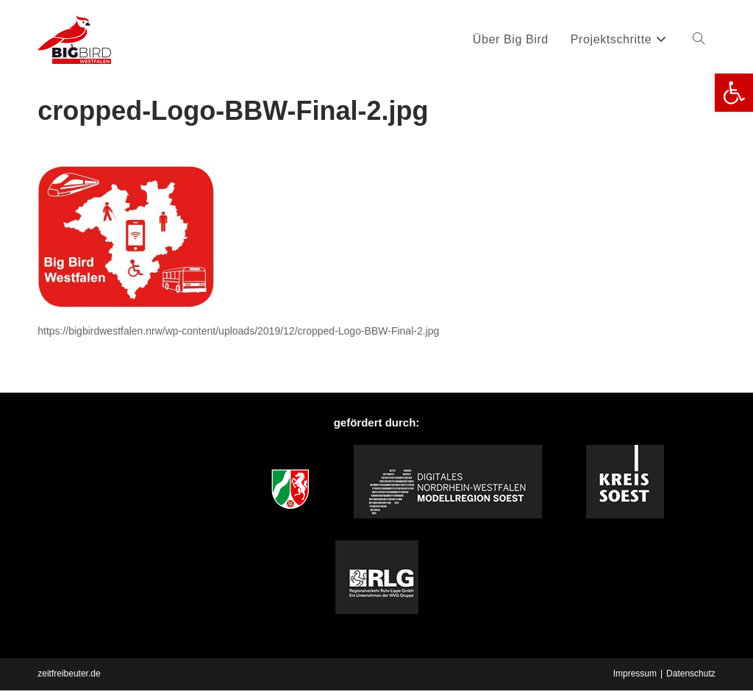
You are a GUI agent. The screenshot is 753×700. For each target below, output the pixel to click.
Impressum (635, 674)
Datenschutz (691, 674)
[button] (734, 93)
